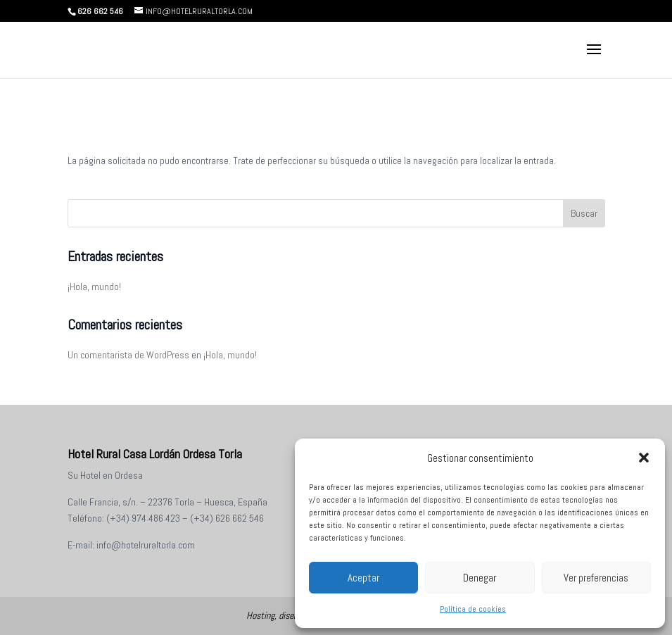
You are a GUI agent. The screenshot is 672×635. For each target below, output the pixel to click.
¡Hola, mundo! (94, 287)
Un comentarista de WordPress (128, 355)
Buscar (584, 213)
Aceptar (363, 578)
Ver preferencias (596, 578)
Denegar (480, 578)
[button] (644, 458)
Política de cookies (473, 609)
